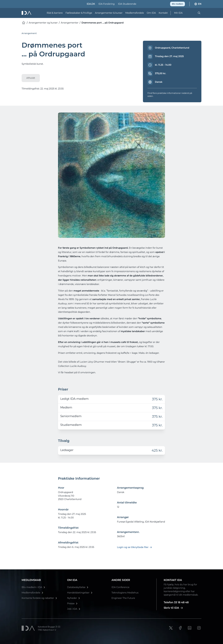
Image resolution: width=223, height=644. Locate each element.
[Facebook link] (180, 628)
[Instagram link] (199, 628)
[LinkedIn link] (190, 628)
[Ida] (27, 13)
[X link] (171, 628)
